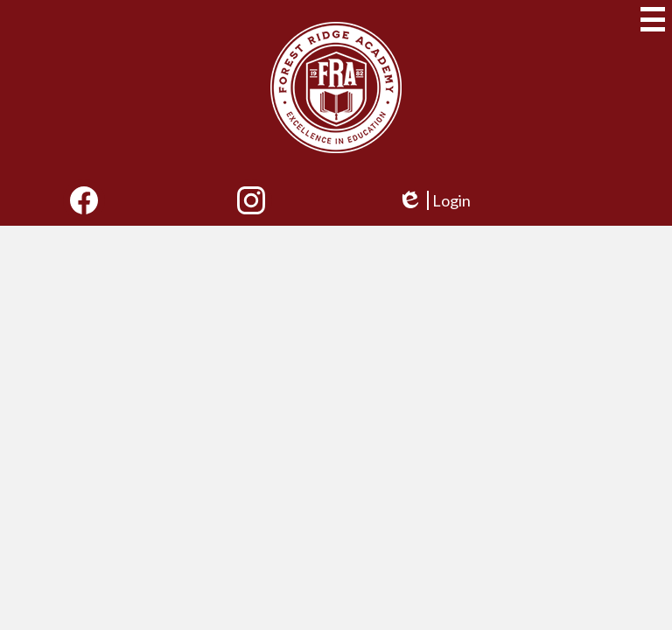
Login (434, 201)
